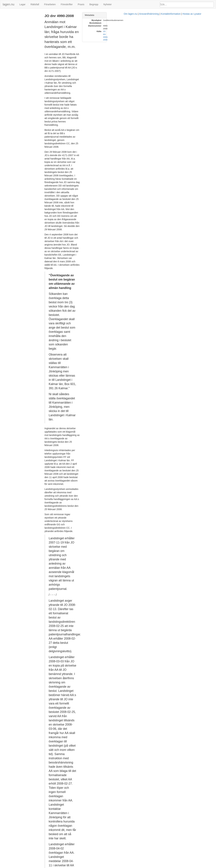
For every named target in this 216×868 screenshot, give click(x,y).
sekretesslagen (137, 571)
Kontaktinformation (143, 866)
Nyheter (108, 4)
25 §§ (65, 583)
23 (59, 583)
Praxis (81, 4)
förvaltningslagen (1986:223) (84, 583)
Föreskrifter (67, 4)
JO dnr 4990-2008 (11, 14)
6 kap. (109, 568)
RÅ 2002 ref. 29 (69, 640)
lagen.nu (9, 4)
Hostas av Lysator (164, 866)
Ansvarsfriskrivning (121, 866)
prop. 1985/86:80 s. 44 (98, 619)
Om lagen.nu (103, 866)
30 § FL (67, 777)
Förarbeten (50, 4)
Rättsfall (35, 4)
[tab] (182, 15)
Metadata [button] (157, 15)
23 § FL (96, 634)
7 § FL (143, 757)
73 (116, 619)
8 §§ (122, 568)
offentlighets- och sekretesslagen (121, 575)
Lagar (22, 4)
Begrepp (94, 4)
